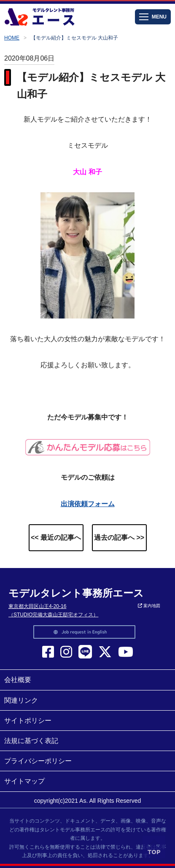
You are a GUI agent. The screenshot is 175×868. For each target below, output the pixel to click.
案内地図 (149, 606)
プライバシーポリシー (38, 761)
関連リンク (21, 700)
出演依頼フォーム (88, 504)
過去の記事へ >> (119, 538)
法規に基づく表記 (31, 741)
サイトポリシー (28, 721)
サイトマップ (24, 781)
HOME (12, 38)
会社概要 (18, 680)
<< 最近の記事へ (56, 538)
